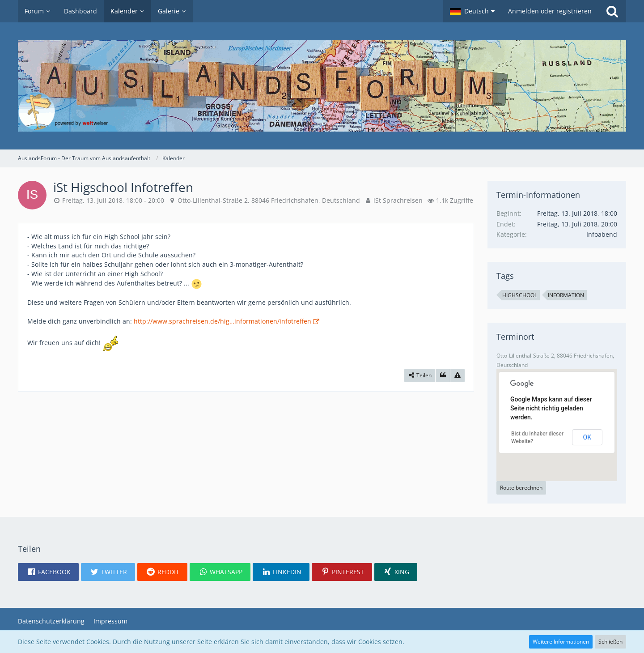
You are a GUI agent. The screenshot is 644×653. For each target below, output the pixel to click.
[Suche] (612, 11)
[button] (472, 11)
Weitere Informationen (561, 642)
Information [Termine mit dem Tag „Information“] (566, 295)
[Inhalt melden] (458, 376)
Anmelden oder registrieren (550, 11)
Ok (587, 437)
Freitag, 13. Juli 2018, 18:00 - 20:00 (113, 200)
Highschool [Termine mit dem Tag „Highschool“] (520, 295)
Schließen (610, 642)
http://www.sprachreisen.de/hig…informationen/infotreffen (222, 321)
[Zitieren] (443, 376)
